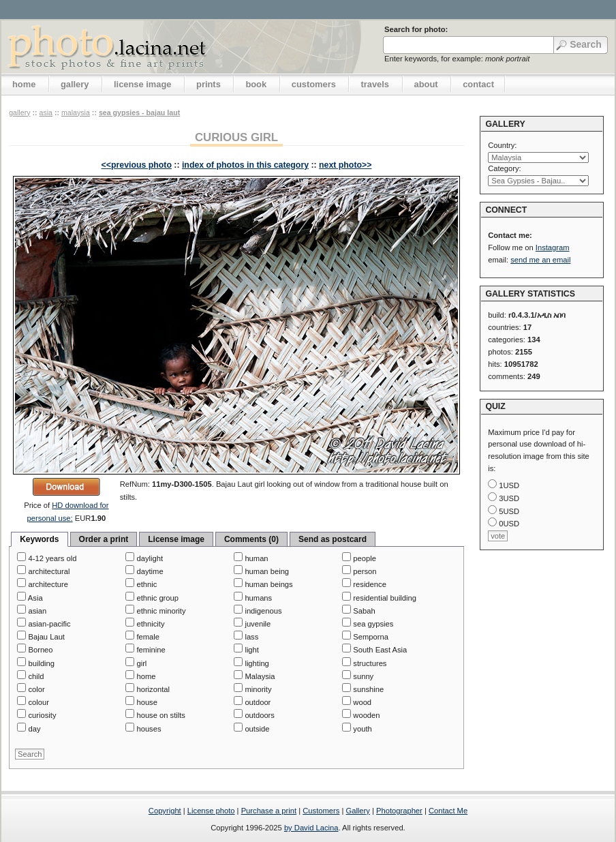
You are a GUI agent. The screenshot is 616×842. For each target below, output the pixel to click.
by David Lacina (311, 828)
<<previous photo (137, 165)
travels (375, 84)
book (256, 84)
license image (142, 84)
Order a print (104, 539)
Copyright (165, 811)
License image (176, 539)
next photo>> (345, 165)
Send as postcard (333, 539)
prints (209, 84)
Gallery (357, 811)
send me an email (540, 260)
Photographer (399, 811)
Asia (46, 112)
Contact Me (448, 811)
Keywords (39, 539)
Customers (321, 811)
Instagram (553, 247)
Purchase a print (269, 811)
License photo (211, 811)
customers (314, 84)
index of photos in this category (245, 165)
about (426, 84)
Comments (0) (251, 539)
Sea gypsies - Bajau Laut (139, 112)
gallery (75, 84)
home (24, 84)
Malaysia (76, 112)
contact (478, 84)
